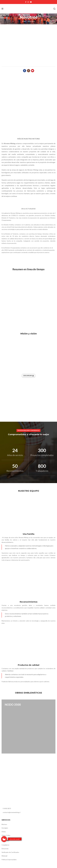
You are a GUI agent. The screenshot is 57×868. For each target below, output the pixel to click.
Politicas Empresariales (9, 860)
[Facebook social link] (26, 2)
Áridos (4, 832)
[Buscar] (54, 9)
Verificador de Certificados (10, 852)
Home (24, 21)
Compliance (5, 845)
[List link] (28, 808)
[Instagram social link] (28, 2)
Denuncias (5, 849)
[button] (4, 839)
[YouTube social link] (31, 2)
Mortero (4, 824)
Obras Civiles (6, 835)
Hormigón (5, 828)
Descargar (29, 376)
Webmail (4, 856)
